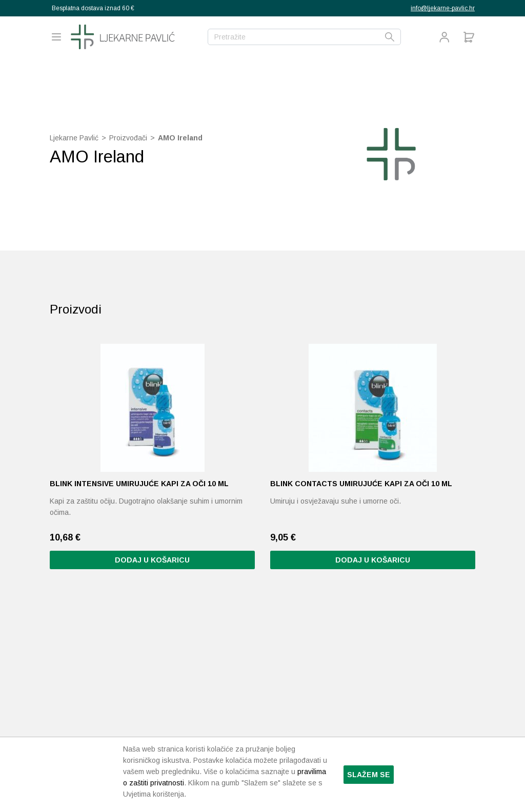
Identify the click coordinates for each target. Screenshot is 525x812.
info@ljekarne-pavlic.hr (443, 8)
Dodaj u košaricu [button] (152, 560)
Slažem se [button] (369, 775)
